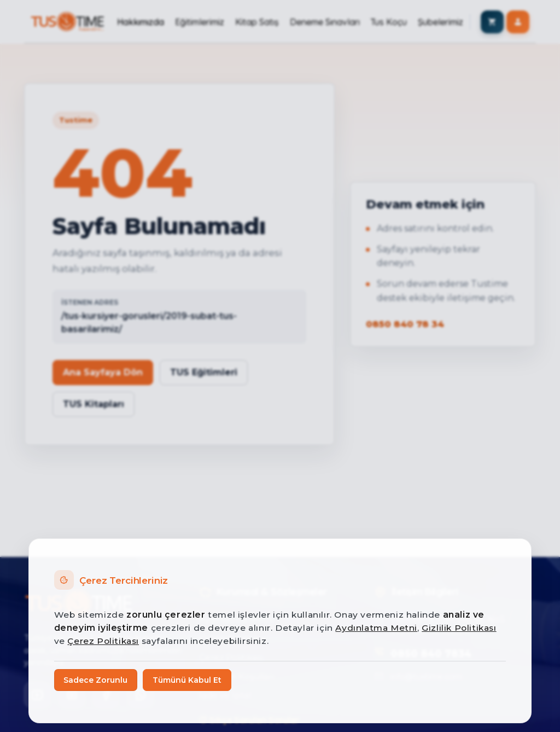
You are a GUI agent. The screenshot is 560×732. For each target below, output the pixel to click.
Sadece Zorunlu (95, 680)
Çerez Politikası (103, 641)
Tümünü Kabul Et (187, 680)
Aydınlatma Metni (376, 628)
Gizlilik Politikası (459, 628)
